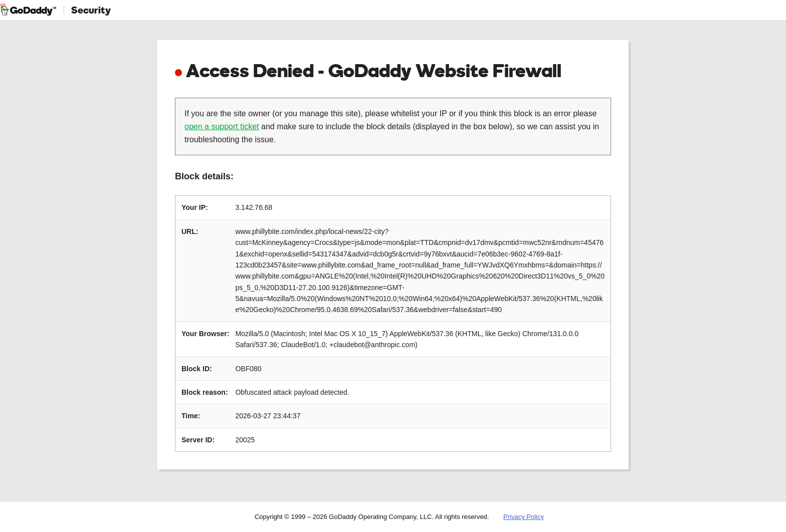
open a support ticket (222, 126)
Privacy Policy (524, 517)
